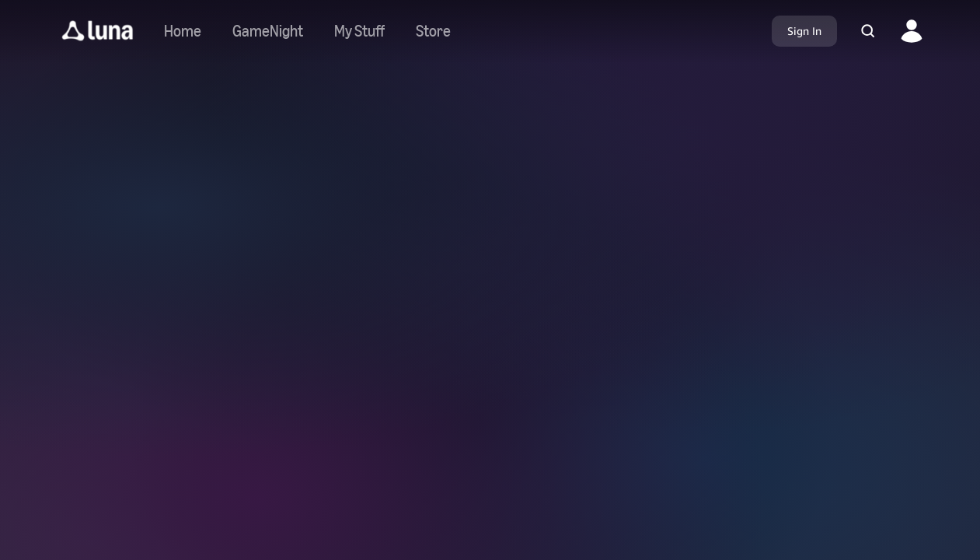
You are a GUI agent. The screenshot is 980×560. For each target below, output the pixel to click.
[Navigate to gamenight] (268, 31)
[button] (98, 31)
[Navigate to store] (433, 31)
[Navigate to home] (183, 31)
